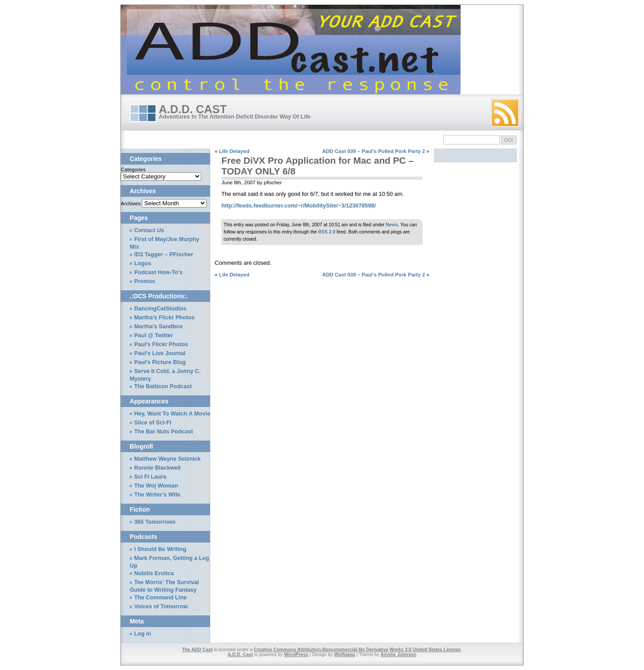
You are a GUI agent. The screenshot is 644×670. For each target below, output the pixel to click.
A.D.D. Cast (193, 109)
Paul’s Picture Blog (160, 362)
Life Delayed (234, 151)
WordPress (296, 655)
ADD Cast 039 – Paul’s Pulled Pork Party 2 (373, 151)
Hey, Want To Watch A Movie (172, 414)
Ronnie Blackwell (157, 468)
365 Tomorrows (155, 522)
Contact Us (149, 230)
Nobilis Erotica (154, 573)
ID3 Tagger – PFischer (164, 254)
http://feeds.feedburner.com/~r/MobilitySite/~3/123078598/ (299, 206)
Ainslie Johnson (398, 655)
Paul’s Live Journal (160, 353)
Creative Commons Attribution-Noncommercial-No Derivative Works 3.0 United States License (358, 650)
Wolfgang (345, 655)
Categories (133, 170)
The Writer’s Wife (157, 495)
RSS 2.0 (327, 232)
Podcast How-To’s (158, 272)
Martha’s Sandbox (159, 327)
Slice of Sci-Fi (153, 423)
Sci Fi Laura (150, 477)
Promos (145, 281)
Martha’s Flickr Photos (164, 318)
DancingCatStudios (160, 309)
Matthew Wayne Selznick (167, 459)
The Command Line (160, 598)
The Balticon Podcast (163, 386)
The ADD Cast (197, 650)
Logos (143, 263)
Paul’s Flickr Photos (161, 344)
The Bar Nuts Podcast (164, 432)
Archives (131, 204)
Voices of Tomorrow (161, 606)
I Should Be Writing (160, 549)
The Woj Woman (156, 486)
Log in (143, 634)
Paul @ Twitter (154, 335)
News (392, 225)
